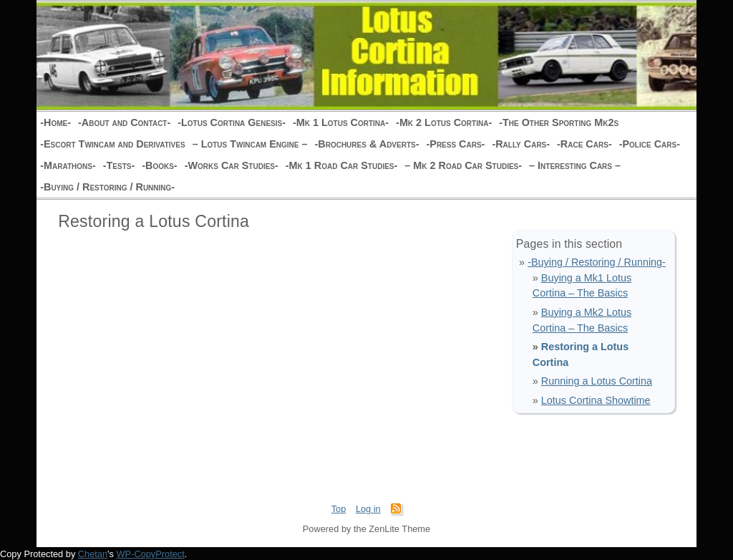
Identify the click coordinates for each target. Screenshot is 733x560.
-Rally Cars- (521, 144)
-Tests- (119, 165)
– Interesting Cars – (575, 165)
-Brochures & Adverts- (366, 144)
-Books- (159, 165)
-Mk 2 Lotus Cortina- (444, 122)
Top (339, 509)
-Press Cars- (455, 144)
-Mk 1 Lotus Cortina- (341, 122)
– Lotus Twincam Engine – (250, 144)
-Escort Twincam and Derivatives (112, 144)
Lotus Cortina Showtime (596, 400)
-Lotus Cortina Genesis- (232, 122)
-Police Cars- (650, 144)
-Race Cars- (584, 144)
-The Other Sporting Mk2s (559, 122)
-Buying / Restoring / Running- (107, 187)
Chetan (93, 554)
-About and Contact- (124, 122)
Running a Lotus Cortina (597, 381)
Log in (368, 509)
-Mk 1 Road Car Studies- (342, 165)
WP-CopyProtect (151, 554)
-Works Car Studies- (232, 165)
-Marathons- (68, 165)
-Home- (55, 122)
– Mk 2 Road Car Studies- (463, 165)
